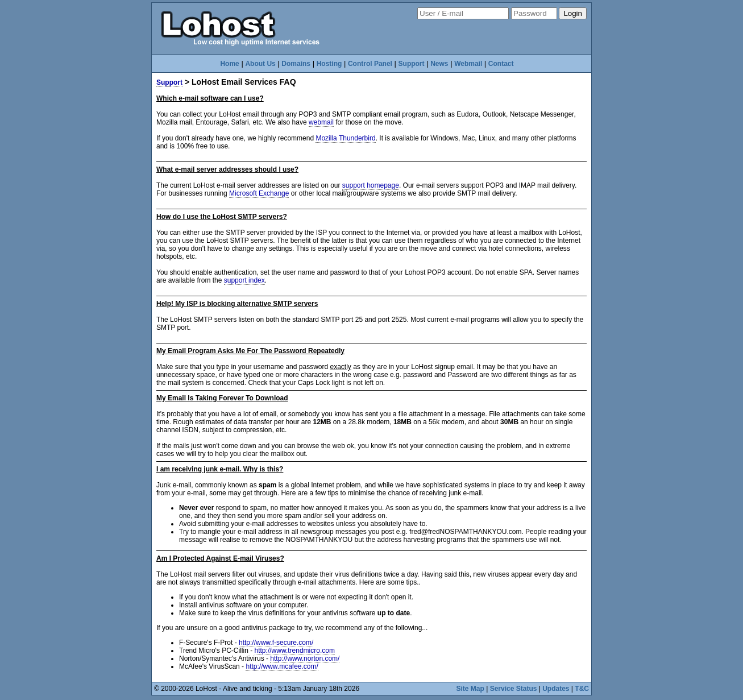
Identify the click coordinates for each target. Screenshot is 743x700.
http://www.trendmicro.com (295, 651)
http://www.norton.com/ (305, 658)
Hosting (329, 64)
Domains (296, 64)
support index (244, 280)
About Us (260, 64)
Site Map (470, 689)
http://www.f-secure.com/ (276, 643)
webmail (321, 122)
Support (412, 64)
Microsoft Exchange (259, 193)
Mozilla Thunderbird (345, 138)
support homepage (371, 185)
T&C (582, 689)
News (439, 64)
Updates (556, 689)
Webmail (468, 64)
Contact (501, 64)
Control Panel (370, 64)
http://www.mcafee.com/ (282, 666)
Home (229, 64)
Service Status (514, 689)
